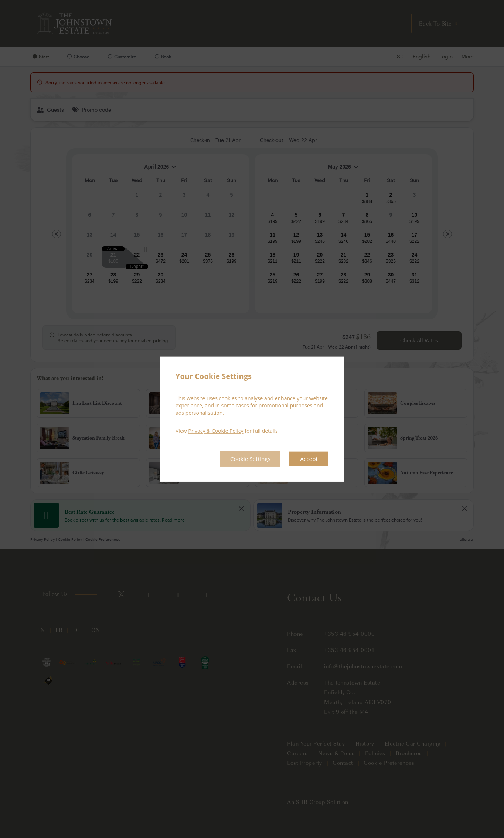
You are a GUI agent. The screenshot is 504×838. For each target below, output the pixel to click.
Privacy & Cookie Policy (216, 431)
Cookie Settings (248, 459)
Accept (309, 459)
